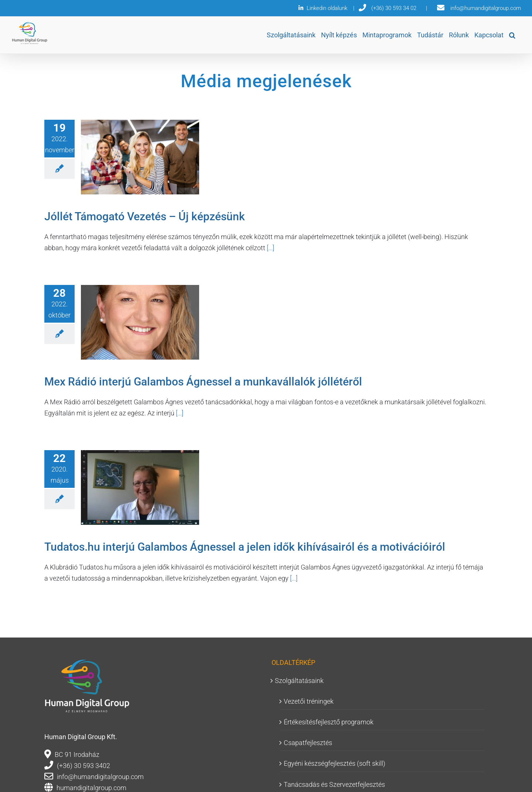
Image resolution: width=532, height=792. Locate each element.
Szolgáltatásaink (299, 681)
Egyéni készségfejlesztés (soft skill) (335, 763)
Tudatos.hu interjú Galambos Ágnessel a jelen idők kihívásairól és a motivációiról (245, 547)
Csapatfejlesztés (308, 743)
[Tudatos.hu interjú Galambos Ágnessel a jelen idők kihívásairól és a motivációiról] (140, 487)
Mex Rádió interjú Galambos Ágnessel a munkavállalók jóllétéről (203, 382)
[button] (512, 35)
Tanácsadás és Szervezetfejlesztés (334, 784)
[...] (270, 248)
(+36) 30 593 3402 (83, 766)
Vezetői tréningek (309, 701)
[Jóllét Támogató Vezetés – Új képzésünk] (140, 157)
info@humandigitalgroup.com (100, 777)
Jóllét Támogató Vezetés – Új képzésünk (145, 216)
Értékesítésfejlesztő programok (329, 722)
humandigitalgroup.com (91, 788)
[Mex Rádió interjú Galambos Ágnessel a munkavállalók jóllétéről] (140, 322)
